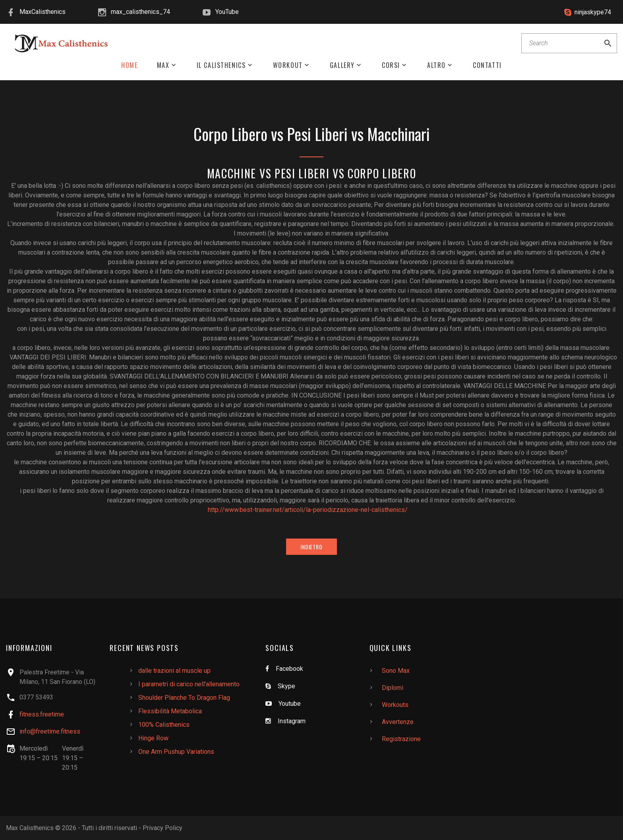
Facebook (289, 669)
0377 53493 (36, 697)
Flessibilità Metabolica (170, 711)
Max (163, 65)
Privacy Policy (163, 828)
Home (129, 65)
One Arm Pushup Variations (176, 752)
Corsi (391, 65)
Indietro (311, 547)
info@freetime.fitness (50, 731)
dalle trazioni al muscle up (174, 671)
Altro (436, 65)
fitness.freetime (42, 714)
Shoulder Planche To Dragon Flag (184, 698)
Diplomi (393, 688)
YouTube (227, 12)
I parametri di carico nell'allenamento (189, 684)
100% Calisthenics (164, 725)
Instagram (292, 721)
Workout (288, 65)
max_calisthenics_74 (140, 12)
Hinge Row (153, 738)
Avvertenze (398, 722)
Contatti (487, 65)
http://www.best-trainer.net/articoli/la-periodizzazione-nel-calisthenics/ (308, 510)
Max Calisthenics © (33, 828)
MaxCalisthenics (43, 12)
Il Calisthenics (221, 65)
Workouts (395, 705)
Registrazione (401, 739)
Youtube (290, 704)
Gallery (342, 65)
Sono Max (396, 671)
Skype (286, 686)
